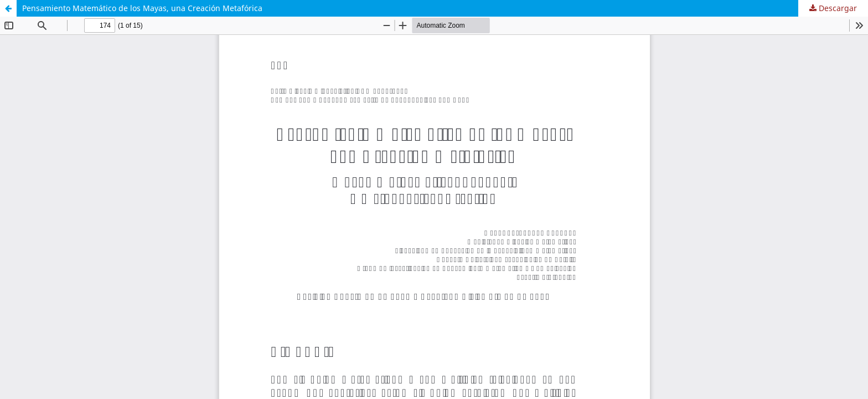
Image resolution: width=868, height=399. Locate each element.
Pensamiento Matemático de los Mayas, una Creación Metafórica (142, 8)
